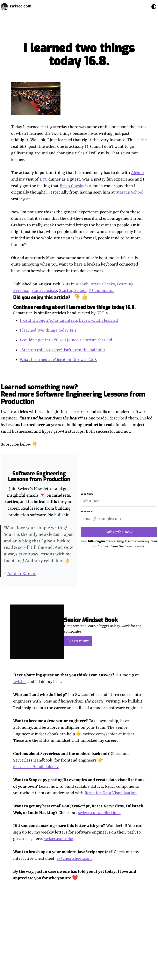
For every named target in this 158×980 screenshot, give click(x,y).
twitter (20, 682)
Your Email (87, 512)
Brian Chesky (72, 186)
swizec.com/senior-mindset (109, 734)
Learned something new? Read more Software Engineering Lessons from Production (73, 394)
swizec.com (21, 6)
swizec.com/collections (99, 813)
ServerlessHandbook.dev (36, 767)
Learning (125, 284)
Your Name (87, 494)
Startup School (130, 192)
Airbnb (137, 173)
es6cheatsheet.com (74, 859)
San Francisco (44, 291)
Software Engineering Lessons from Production (39, 476)
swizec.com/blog (59, 839)
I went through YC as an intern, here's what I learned (69, 321)
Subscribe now (119, 532)
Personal (21, 291)
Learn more (78, 641)
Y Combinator (101, 291)
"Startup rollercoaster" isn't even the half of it (63, 350)
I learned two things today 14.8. (49, 330)
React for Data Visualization (111, 793)
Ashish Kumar (22, 574)
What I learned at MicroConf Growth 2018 (58, 360)
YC (45, 179)
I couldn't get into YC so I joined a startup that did (66, 340)
